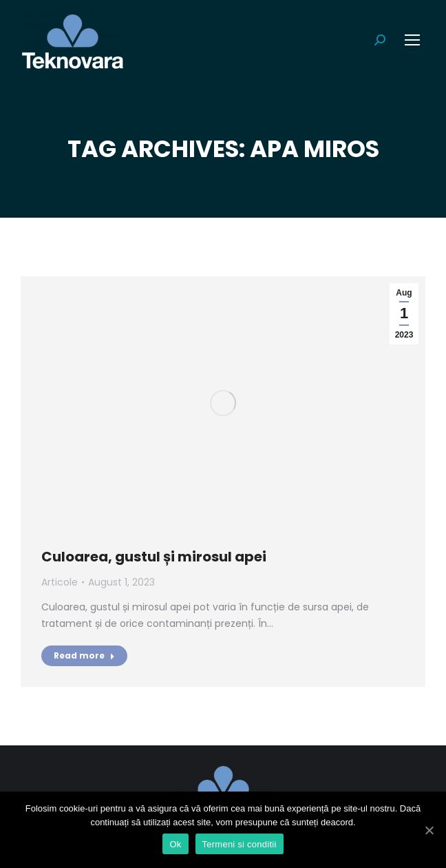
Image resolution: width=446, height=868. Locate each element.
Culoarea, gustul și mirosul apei (154, 557)
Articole (60, 582)
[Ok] (429, 830)
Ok (175, 844)
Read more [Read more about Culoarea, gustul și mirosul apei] (84, 655)
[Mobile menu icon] (412, 40)
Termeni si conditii (240, 844)
